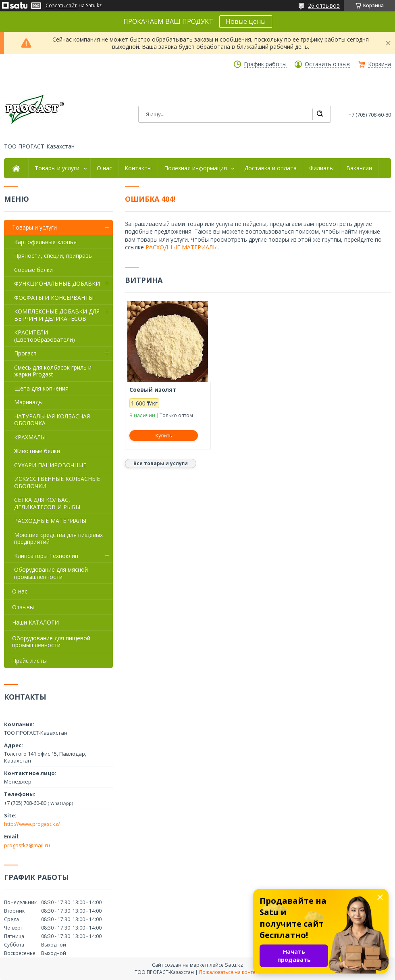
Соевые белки (33, 270)
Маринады (28, 402)
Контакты (138, 168)
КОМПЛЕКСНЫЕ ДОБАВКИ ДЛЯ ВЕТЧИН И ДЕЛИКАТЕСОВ (57, 315)
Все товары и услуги (161, 463)
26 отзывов (324, 5)
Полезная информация (195, 168)
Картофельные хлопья (45, 242)
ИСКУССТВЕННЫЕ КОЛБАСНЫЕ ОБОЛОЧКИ (57, 482)
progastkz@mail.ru (27, 845)
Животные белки (37, 451)
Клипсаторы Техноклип (46, 556)
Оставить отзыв (327, 64)
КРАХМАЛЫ (30, 437)
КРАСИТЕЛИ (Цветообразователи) (45, 336)
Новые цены (246, 21)
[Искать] (320, 114)
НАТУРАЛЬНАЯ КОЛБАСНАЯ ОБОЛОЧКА (52, 420)
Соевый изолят (153, 390)
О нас (104, 168)
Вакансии (359, 168)
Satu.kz (234, 965)
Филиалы (321, 168)
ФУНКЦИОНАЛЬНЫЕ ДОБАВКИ (57, 283)
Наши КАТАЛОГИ (35, 622)
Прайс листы (29, 661)
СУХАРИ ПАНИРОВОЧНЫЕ (50, 465)
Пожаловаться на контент (230, 972)
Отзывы (23, 607)
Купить (164, 436)
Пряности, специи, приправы (53, 256)
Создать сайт (61, 6)
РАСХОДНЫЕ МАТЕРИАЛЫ (182, 247)
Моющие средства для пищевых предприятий (58, 538)
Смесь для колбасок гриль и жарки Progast (53, 371)
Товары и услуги (57, 168)
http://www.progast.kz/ (32, 824)
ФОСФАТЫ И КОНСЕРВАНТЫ (54, 298)
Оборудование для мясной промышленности (51, 573)
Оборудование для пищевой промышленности (51, 642)
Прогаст (25, 353)
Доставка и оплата (270, 168)
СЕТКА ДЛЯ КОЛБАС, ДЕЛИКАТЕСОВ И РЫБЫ (47, 503)
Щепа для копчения (41, 388)
